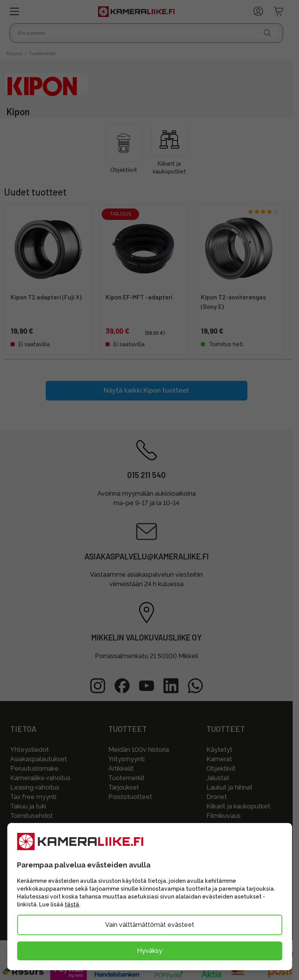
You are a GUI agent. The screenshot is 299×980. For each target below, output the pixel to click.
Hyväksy (150, 951)
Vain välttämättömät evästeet (150, 925)
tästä (72, 904)
